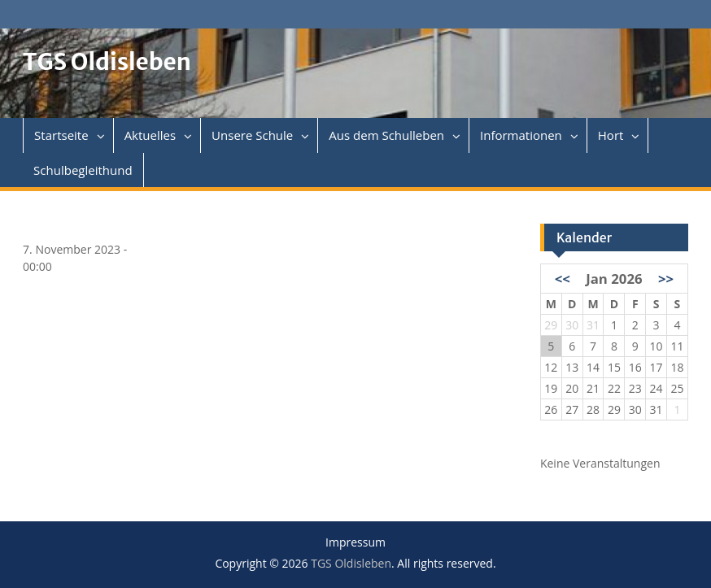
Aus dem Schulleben (386, 135)
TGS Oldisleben (107, 62)
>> (666, 279)
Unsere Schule (252, 135)
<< (563, 279)
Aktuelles (150, 135)
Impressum (355, 543)
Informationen (521, 135)
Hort (611, 135)
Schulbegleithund (83, 170)
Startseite (61, 135)
